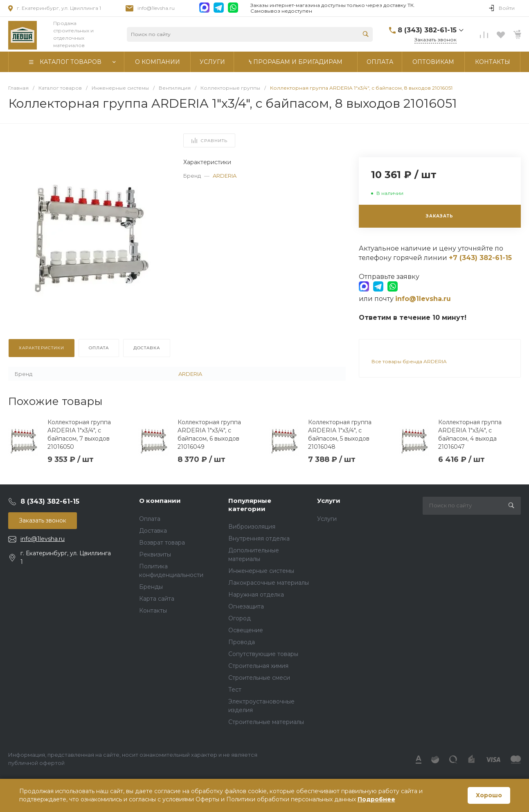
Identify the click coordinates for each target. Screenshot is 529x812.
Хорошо (489, 795)
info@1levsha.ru (156, 8)
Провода (242, 642)
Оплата (150, 519)
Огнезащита (246, 606)
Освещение (246, 630)
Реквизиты (155, 554)
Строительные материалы (266, 722)
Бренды (151, 587)
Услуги (329, 501)
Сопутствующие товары (263, 654)
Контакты (153, 611)
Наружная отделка (256, 595)
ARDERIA (225, 176)
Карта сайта (157, 599)
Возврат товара (162, 543)
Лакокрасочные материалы (269, 583)
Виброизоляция (252, 527)
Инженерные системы (261, 571)
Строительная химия (258, 666)
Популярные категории (250, 505)
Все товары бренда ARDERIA (409, 361)
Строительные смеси (259, 678)
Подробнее (376, 799)
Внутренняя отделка (259, 538)
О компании (160, 501)
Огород (240, 618)
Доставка (153, 531)
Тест (235, 690)
